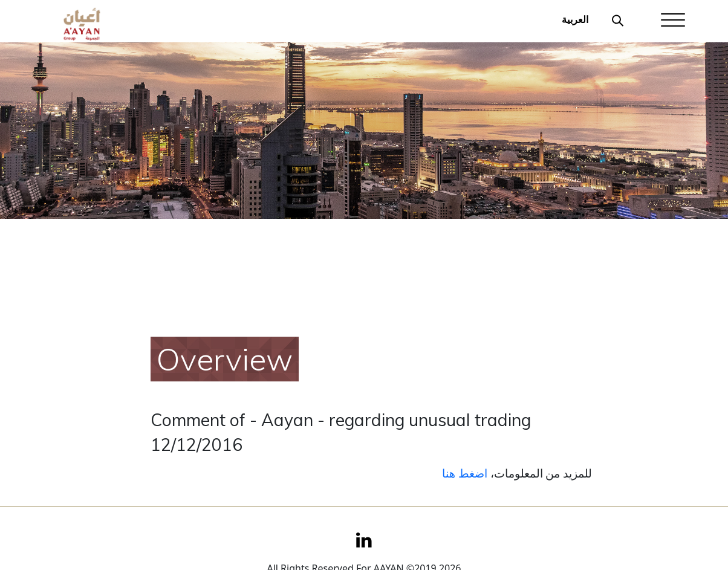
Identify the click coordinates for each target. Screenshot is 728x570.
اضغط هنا (465, 473)
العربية (575, 19)
